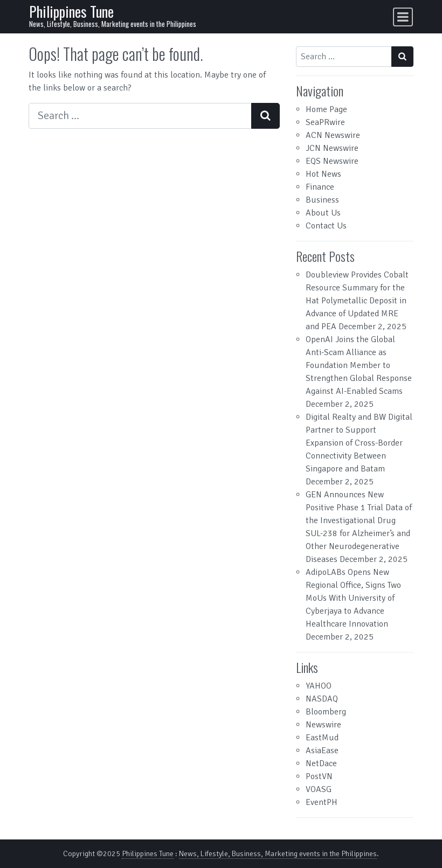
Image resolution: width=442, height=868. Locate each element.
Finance (320, 187)
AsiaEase (322, 751)
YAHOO (319, 686)
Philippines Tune (71, 11)
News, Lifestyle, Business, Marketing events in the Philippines (278, 854)
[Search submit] (265, 116)
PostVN (319, 776)
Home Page (326, 109)
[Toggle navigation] (403, 17)
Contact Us (326, 226)
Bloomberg (326, 712)
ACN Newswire (333, 135)
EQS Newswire (332, 161)
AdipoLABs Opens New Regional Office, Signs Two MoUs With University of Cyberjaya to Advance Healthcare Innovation (353, 598)
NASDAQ (322, 699)
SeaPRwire (325, 122)
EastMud (322, 738)
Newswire (323, 725)
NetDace (321, 763)
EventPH (322, 802)
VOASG (319, 789)
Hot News (323, 174)
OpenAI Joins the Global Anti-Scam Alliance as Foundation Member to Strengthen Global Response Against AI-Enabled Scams (359, 365)
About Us (323, 213)
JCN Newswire (332, 148)
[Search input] (140, 116)
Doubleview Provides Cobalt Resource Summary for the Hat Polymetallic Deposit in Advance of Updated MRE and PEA (357, 301)
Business (322, 200)
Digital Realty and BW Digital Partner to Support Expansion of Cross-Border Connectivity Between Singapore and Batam (359, 443)
